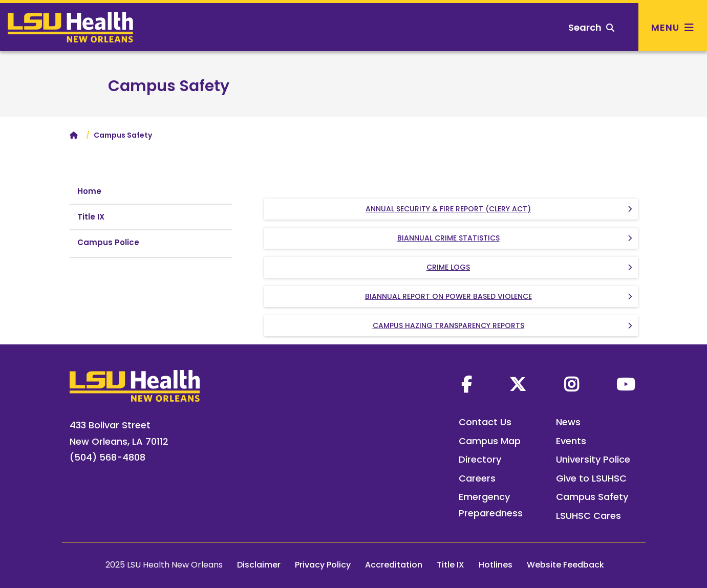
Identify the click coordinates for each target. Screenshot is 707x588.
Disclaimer (259, 565)
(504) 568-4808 (108, 457)
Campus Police (108, 242)
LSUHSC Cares (588, 516)
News (568, 422)
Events (571, 441)
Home (89, 191)
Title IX (91, 217)
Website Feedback (565, 565)
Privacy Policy (323, 565)
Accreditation (394, 565)
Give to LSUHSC (591, 478)
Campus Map (490, 441)
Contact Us (485, 422)
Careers (477, 478)
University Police (593, 459)
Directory (480, 459)
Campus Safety (169, 86)
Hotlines (496, 565)
